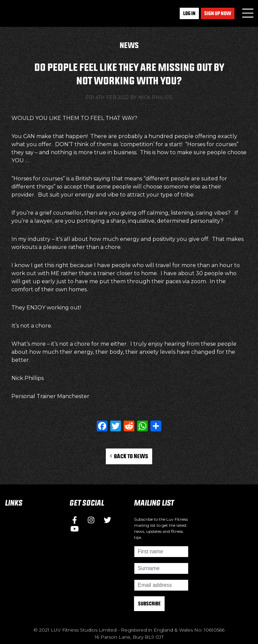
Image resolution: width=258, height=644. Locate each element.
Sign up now (218, 13)
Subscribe (149, 604)
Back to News (129, 456)
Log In (189, 13)
